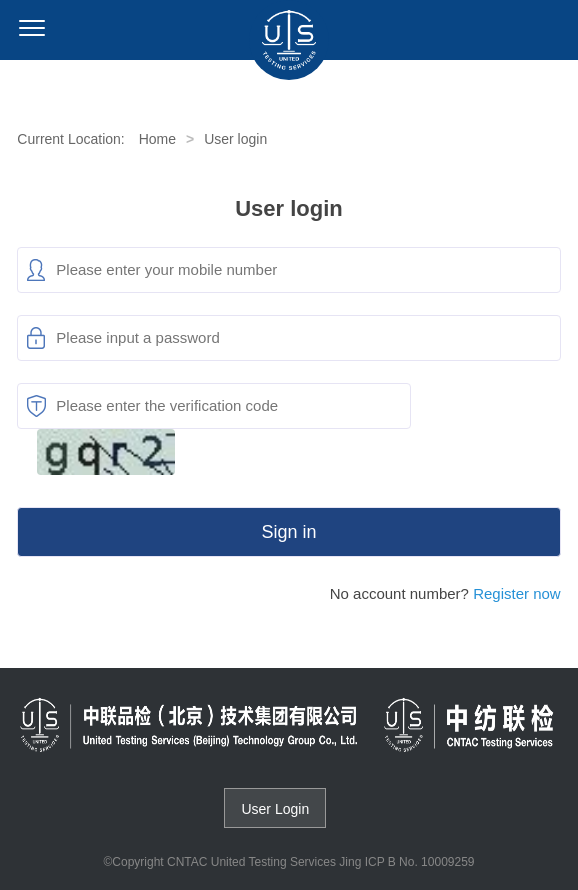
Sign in (288, 532)
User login (235, 139)
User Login (275, 809)
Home (157, 139)
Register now (517, 593)
